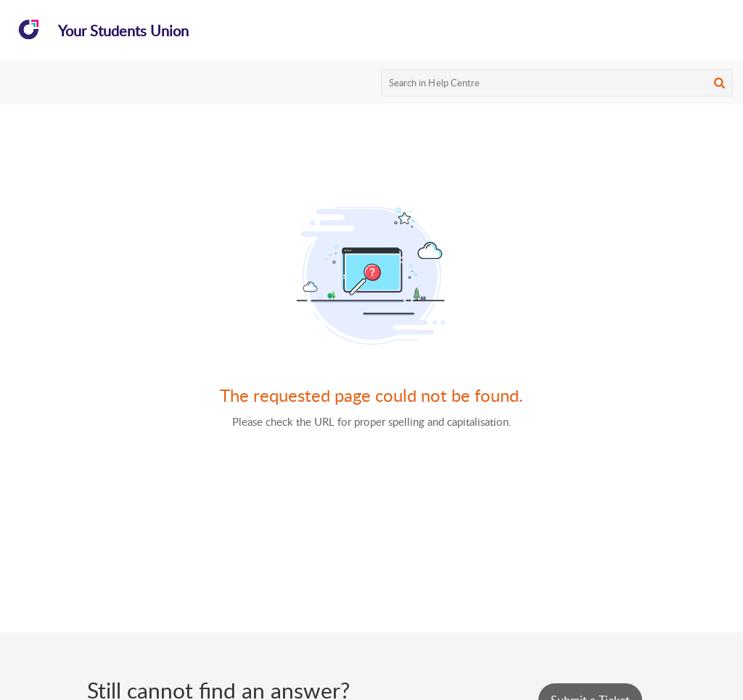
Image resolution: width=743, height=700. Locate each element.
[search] (557, 83)
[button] (719, 83)
